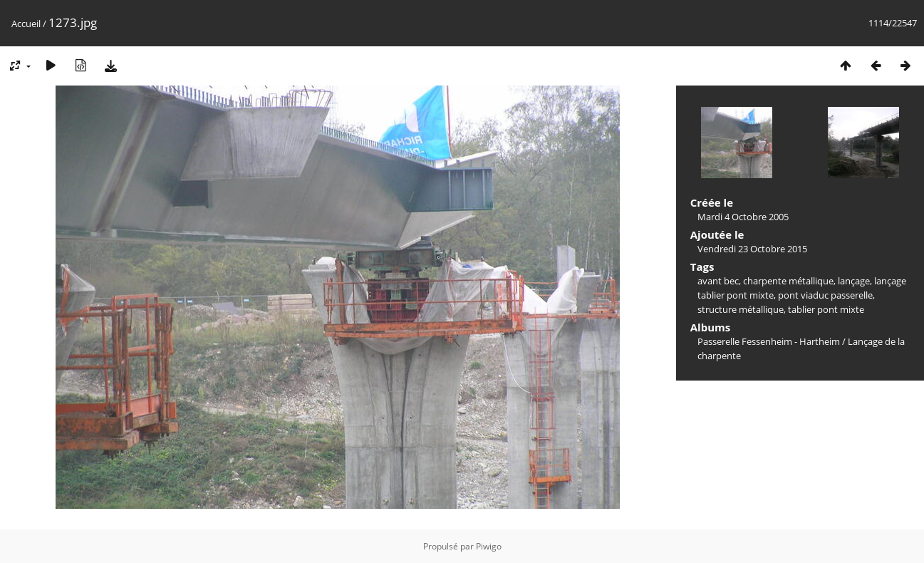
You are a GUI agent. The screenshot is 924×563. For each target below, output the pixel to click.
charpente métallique (788, 281)
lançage (854, 281)
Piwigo (489, 546)
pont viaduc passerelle (825, 295)
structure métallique (741, 309)
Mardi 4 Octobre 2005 (743, 217)
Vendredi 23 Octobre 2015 (752, 249)
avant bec (718, 281)
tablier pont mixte (826, 309)
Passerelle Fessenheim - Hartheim (769, 341)
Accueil (26, 24)
